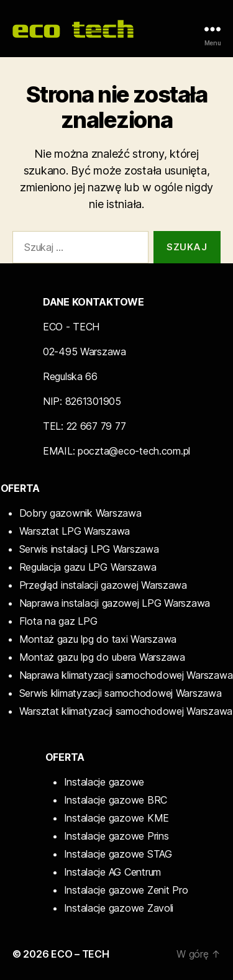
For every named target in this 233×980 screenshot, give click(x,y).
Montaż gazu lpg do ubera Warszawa (102, 657)
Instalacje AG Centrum (112, 872)
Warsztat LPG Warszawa (75, 531)
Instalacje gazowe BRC (116, 800)
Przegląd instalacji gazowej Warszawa (103, 585)
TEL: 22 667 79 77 (84, 426)
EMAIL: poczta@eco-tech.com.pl (116, 451)
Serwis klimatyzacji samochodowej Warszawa (121, 693)
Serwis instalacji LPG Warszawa (89, 549)
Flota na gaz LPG (58, 621)
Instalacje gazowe (104, 782)
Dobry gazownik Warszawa (80, 513)
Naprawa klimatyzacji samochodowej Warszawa (126, 675)
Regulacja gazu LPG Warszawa (88, 567)
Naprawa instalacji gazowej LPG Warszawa (115, 603)
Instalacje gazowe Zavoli (119, 908)
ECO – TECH (80, 954)
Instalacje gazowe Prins (116, 836)
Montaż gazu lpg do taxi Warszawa (98, 639)
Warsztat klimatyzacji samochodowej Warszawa (126, 711)
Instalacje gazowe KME (116, 818)
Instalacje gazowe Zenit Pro (126, 890)
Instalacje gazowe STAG (118, 854)
